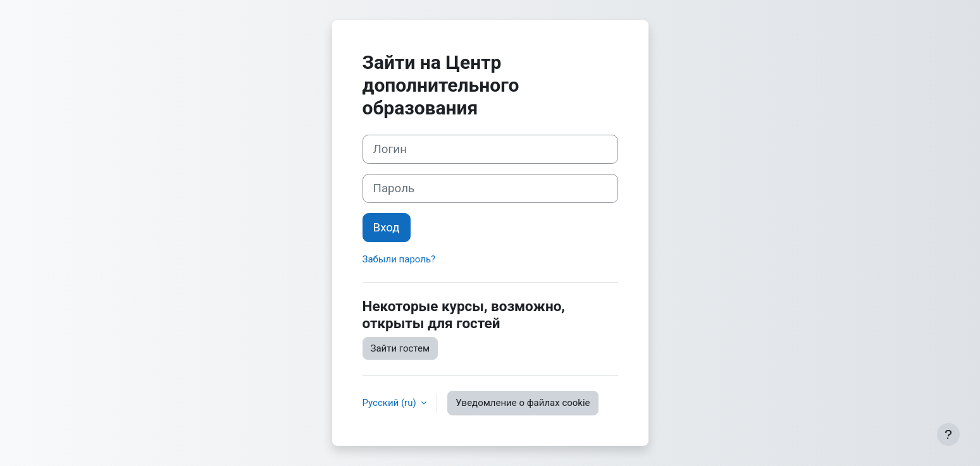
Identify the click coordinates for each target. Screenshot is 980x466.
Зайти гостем (400, 348)
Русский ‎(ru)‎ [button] (391, 403)
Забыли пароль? (399, 259)
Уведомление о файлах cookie (523, 403)
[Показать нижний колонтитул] (948, 434)
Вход (387, 228)
